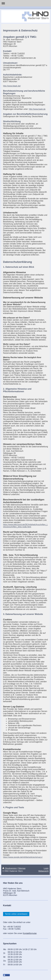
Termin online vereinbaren (16, 914)
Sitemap (22, 868)
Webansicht (43, 871)
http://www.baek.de (37, 109)
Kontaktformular (30, 933)
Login (46, 868)
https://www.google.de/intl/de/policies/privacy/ (23, 857)
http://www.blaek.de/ (12, 86)
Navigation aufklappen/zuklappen (25, 3)
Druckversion (10, 868)
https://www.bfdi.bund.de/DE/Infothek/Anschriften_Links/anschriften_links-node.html (25, 526)
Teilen (6, 975)
